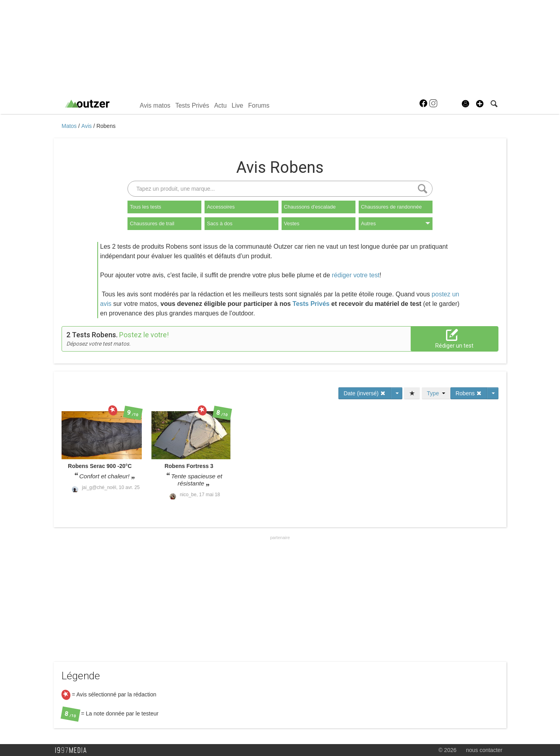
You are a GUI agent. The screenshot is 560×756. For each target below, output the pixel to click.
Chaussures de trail (152, 223)
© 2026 (447, 750)
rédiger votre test (356, 275)
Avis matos (155, 105)
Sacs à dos (220, 223)
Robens (106, 126)
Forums (259, 105)
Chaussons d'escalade (310, 207)
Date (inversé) (365, 393)
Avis (87, 126)
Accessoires (221, 207)
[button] (480, 104)
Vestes (292, 223)
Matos (70, 126)
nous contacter (484, 750)
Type (436, 393)
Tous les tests (146, 207)
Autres (396, 223)
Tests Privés (192, 105)
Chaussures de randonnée (391, 207)
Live (237, 105)
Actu (220, 105)
